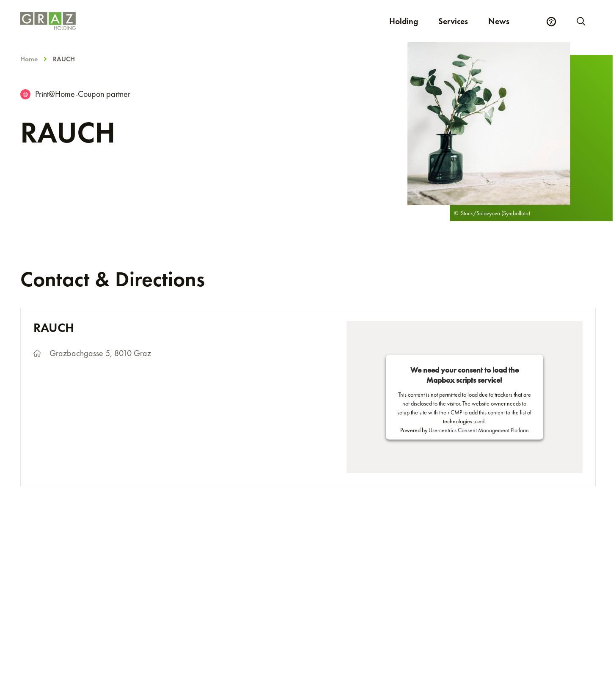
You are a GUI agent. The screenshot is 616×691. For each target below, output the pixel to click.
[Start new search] (580, 21)
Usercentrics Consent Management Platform (479, 430)
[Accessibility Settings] (551, 22)
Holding (404, 21)
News (499, 21)
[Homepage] (166, 21)
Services (453, 21)
